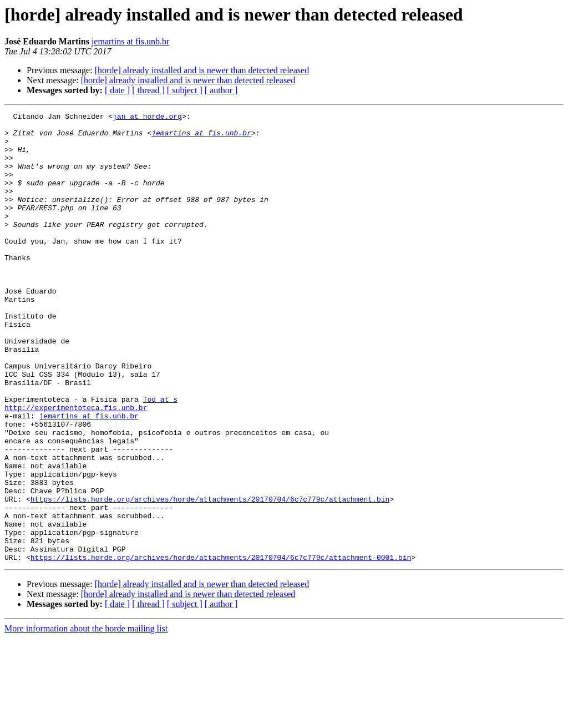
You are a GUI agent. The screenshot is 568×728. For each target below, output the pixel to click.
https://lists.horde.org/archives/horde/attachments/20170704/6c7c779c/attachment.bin (210, 577)
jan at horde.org (147, 118)
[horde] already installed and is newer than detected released (202, 70)
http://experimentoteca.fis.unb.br (76, 467)
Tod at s (160, 457)
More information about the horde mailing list (86, 718)
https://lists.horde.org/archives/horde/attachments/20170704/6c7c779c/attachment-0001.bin (221, 647)
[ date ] (117, 90)
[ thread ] (148, 90)
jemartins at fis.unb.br (130, 41)
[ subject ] (185, 90)
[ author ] (221, 90)
